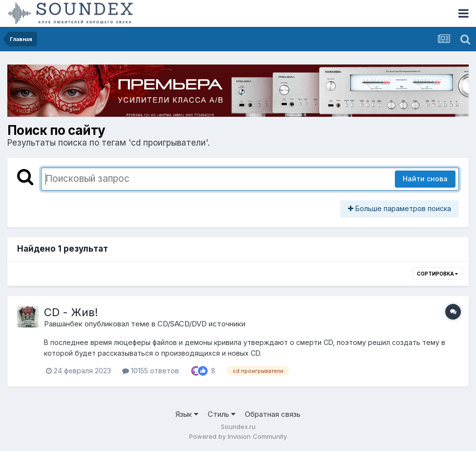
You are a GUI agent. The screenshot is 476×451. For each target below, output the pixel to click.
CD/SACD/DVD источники (201, 324)
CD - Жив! (71, 312)
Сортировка (437, 274)
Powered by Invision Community (238, 436)
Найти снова (425, 179)
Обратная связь (273, 414)
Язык (187, 414)
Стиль (222, 414)
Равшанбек (63, 324)
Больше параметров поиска (400, 208)
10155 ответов (151, 371)
